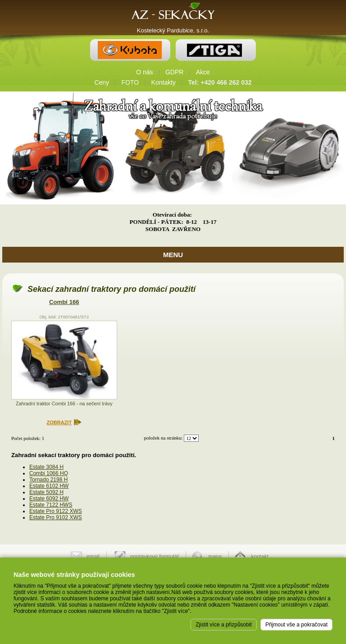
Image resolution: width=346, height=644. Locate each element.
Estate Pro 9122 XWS (56, 511)
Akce (203, 72)
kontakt (260, 557)
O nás (144, 72)
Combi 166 (64, 302)
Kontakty (164, 82)
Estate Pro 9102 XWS (56, 517)
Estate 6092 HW (49, 499)
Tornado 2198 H (48, 480)
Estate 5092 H (46, 492)
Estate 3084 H (46, 467)
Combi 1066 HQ (49, 473)
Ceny (102, 82)
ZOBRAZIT (59, 422)
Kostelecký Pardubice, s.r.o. (173, 30)
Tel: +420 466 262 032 (220, 82)
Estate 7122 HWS (51, 505)
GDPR (174, 72)
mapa (215, 557)
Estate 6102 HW (49, 486)
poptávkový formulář (155, 557)
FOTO (130, 82)
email (93, 557)
